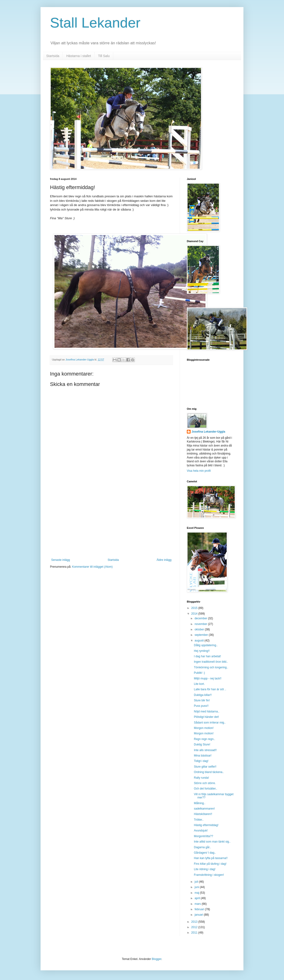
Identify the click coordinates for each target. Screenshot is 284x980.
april (198, 898)
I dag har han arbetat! (207, 656)
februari (200, 909)
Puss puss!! (201, 706)
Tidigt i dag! (201, 761)
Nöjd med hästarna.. (207, 711)
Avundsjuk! (201, 831)
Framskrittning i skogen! (209, 875)
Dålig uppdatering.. (206, 645)
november (201, 624)
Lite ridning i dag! (205, 869)
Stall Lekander (95, 23)
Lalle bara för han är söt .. (210, 689)
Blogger (157, 959)
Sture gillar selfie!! (205, 767)
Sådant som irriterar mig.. (210, 723)
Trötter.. (199, 820)
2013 (195, 922)
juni (197, 887)
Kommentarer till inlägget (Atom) (92, 567)
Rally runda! (201, 778)
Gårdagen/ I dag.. (205, 853)
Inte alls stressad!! (205, 750)
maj (197, 893)
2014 (195, 614)
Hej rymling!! (202, 651)
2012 (195, 927)
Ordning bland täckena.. (209, 772)
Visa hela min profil (199, 471)
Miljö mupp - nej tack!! (208, 678)
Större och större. (205, 783)
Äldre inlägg (164, 560)
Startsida (53, 56)
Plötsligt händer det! (206, 717)
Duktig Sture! (202, 744)
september (202, 635)
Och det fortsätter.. (206, 789)
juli (197, 882)
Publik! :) (199, 673)
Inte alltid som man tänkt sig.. (212, 842)
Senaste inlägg (61, 560)
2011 (195, 933)
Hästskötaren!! (203, 814)
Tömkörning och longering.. (211, 667)
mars (198, 904)
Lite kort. (199, 684)
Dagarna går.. (203, 847)
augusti (200, 641)
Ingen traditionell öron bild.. (211, 662)
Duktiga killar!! (203, 695)
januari (199, 915)
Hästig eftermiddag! (206, 825)
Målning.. (200, 803)
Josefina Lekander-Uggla (208, 432)
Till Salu (104, 56)
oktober (200, 629)
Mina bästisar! (203, 756)
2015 (195, 608)
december (201, 618)
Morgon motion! (204, 728)
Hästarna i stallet (79, 56)
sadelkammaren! (204, 809)
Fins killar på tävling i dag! (210, 864)
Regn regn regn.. (205, 739)
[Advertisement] (111, 523)
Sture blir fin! (202, 700)
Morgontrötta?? (203, 836)
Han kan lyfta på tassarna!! (211, 858)
